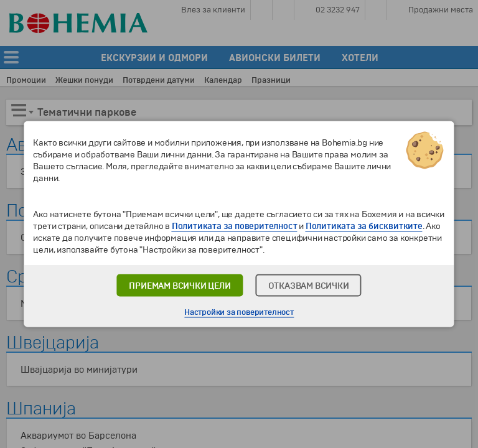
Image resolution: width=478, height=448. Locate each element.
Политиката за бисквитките (364, 226)
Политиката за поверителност (235, 226)
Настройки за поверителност (239, 312)
